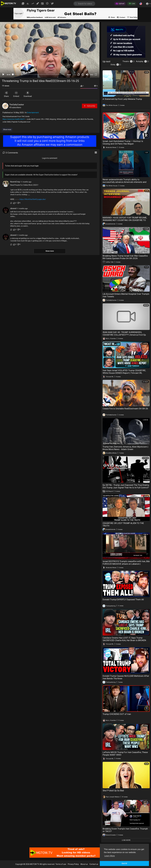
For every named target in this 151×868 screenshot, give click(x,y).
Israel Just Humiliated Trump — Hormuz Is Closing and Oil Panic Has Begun (123, 142)
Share (7, 94)
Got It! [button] (124, 863)
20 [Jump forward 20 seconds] (83, 74)
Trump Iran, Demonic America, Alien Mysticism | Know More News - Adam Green (125, 448)
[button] (141, 4)
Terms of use (61, 864)
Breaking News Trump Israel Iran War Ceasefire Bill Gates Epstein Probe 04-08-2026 (125, 257)
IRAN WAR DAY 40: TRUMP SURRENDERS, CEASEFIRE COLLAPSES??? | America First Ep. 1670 (124, 335)
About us (84, 864)
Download (29, 94)
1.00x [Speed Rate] (74, 75)
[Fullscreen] (96, 75)
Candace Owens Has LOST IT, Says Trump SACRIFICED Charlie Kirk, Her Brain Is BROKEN (124, 639)
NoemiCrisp (15, 182)
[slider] (39, 74)
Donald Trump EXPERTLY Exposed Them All (123, 599)
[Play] (3, 75)
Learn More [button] (110, 856)
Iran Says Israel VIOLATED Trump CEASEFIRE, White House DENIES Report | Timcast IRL (124, 372)
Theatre (126, 61)
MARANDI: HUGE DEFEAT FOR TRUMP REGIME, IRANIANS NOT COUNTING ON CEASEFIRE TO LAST (125, 220)
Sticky (113, 65)
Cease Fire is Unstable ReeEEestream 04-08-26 (125, 409)
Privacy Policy (73, 864)
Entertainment (33, 113)
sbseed (13, 208)
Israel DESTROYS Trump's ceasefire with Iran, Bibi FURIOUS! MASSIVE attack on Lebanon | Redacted (126, 564)
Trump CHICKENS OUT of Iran (117, 714)
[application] (50, 50)
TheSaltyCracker (17, 105)
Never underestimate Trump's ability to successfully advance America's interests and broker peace (125, 182)
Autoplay (140, 61)
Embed (17, 94)
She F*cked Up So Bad (113, 791)
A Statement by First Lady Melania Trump (122, 99)
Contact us (94, 864)
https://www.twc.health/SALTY (14, 119)
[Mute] (87, 75)
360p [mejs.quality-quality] (92, 75)
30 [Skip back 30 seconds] (78, 74)
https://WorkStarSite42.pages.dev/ (33, 199)
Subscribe (89, 106)
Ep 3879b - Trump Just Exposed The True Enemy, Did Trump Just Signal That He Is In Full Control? (126, 486)
